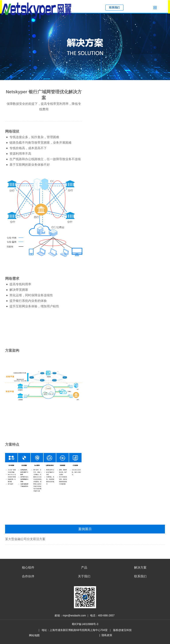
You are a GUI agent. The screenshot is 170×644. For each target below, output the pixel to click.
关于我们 (84, 576)
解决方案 (140, 567)
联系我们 (140, 576)
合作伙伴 (28, 576)
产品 (84, 567)
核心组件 (28, 567)
